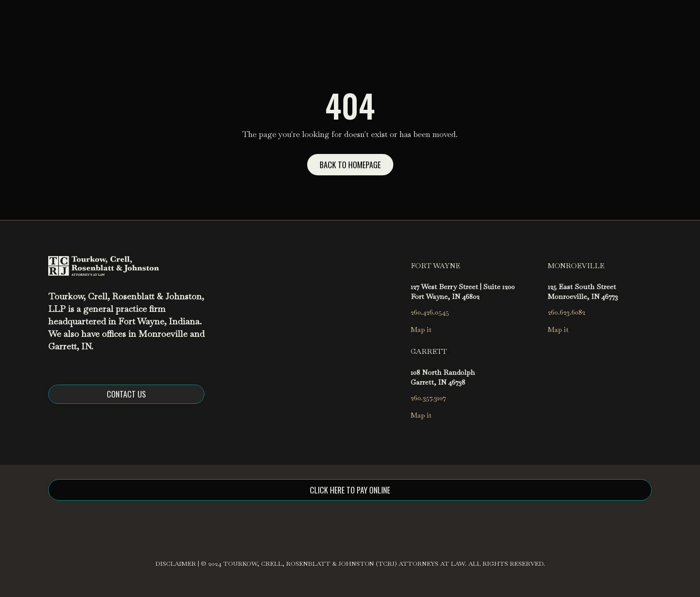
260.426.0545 (430, 312)
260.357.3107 (428, 398)
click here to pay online (350, 490)
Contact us (126, 394)
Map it (421, 330)
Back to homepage (350, 165)
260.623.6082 (567, 312)
